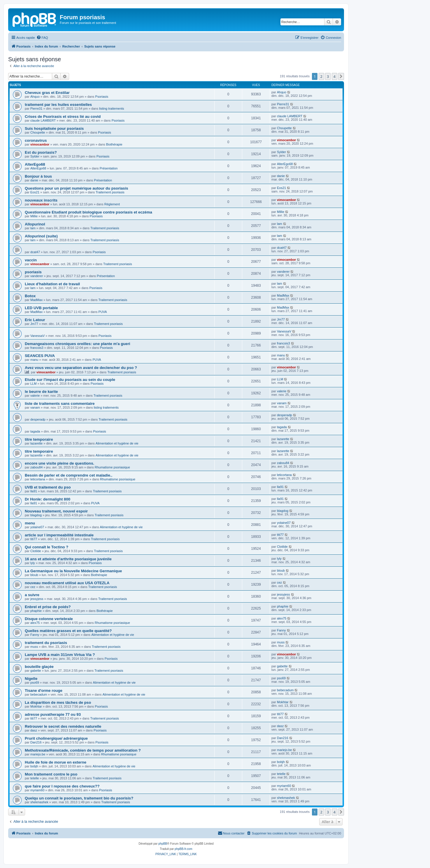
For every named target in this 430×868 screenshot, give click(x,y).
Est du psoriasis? (41, 152)
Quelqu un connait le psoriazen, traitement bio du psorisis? (79, 798)
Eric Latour (35, 320)
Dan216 (36, 742)
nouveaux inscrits (41, 200)
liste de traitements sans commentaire (60, 404)
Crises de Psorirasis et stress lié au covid (63, 117)
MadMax (36, 300)
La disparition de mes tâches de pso (58, 702)
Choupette (38, 132)
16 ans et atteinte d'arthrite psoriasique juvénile (68, 559)
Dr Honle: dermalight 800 (48, 499)
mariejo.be (38, 754)
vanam (35, 407)
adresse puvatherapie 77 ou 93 (53, 714)
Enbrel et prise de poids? (48, 607)
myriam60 (37, 790)
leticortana (38, 479)
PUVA (103, 312)
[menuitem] (42, 38)
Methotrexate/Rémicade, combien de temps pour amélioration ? (83, 750)
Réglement (112, 204)
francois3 (37, 348)
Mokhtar (36, 706)
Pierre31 (36, 108)
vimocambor (40, 144)
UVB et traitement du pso (48, 487)
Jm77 (34, 324)
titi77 (34, 539)
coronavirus (36, 140)
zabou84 (36, 467)
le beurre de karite (41, 392)
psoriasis (33, 272)
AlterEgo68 (35, 164)
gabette (36, 671)
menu (30, 523)
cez (33, 587)
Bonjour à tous (38, 176)
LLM (33, 384)
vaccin (31, 260)
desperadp (38, 419)
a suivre (32, 595)
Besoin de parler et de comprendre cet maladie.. (69, 475)
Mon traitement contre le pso (51, 774)
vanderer (37, 276)
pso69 (35, 682)
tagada (35, 431)
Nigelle (31, 679)
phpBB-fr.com (184, 849)
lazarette (36, 443)
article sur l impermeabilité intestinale (59, 535)
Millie (34, 216)
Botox (30, 296)
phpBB (163, 844)
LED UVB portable (41, 308)
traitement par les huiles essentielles (58, 105)
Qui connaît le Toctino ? (46, 547)
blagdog (36, 515)
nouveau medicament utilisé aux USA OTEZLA (67, 583)
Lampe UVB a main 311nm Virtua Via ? (60, 655)
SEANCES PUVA (40, 356)
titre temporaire (39, 439)
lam (33, 228)
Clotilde (36, 551)
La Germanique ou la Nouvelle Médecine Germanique (73, 571)
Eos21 (35, 192)
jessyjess (37, 599)
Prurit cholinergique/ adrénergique (56, 738)
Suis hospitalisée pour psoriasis (54, 128)
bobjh (34, 766)
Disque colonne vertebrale (49, 619)
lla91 (34, 491)
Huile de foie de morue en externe (56, 762)
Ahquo (35, 97)
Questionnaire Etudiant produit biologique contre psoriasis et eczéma (88, 212)
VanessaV (37, 336)
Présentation (109, 168)
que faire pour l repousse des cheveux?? (62, 786)
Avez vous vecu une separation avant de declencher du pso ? (81, 368)
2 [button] (321, 76)
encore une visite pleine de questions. (59, 463)
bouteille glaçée (39, 667)
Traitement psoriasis (110, 192)
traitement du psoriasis (46, 643)
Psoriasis (102, 97)
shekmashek (39, 802)
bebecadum (39, 694)
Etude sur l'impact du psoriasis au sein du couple (70, 380)
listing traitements (112, 108)
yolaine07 (37, 527)
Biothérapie (114, 144)
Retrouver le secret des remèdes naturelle (63, 726)
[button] (341, 76)
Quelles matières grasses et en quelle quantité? (68, 631)
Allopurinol (35, 224)
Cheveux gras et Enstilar (47, 93)
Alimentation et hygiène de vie (117, 443)
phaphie (36, 611)
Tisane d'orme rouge (44, 691)
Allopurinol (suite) (41, 236)
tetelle (35, 778)
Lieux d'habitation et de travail (52, 284)
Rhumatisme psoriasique (112, 467)
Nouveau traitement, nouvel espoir (56, 511)
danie (34, 180)
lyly (33, 563)
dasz (34, 730)
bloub (34, 575)
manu (34, 360)
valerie (35, 395)
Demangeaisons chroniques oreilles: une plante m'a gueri (78, 344)
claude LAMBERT (43, 120)
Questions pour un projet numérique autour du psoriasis (77, 188)
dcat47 (35, 252)
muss (34, 647)
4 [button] (335, 76)
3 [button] (328, 76)
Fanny (35, 635)
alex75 (35, 623)
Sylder (35, 156)
